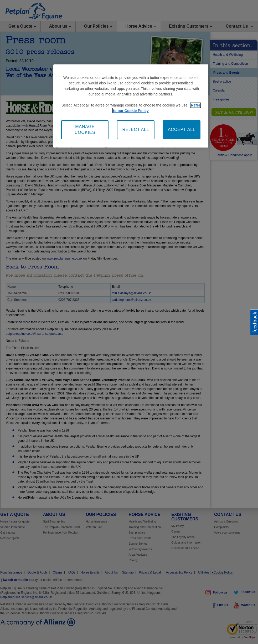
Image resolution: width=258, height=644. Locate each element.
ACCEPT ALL (182, 130)
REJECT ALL (136, 130)
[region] (131, 106)
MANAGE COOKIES (85, 130)
